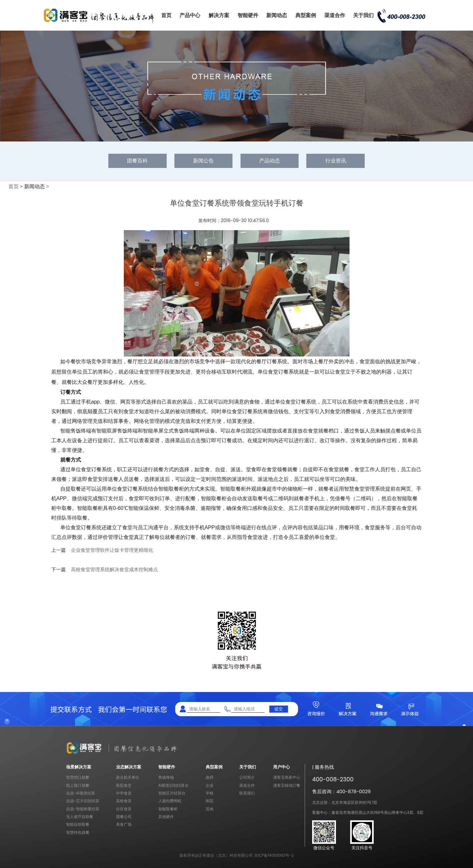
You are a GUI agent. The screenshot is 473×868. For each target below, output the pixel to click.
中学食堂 (124, 793)
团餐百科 (137, 161)
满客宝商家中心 (287, 777)
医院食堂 (124, 785)
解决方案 (219, 15)
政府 (210, 777)
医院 (210, 801)
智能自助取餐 (78, 824)
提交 (279, 709)
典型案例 (306, 15)
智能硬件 (248, 15)
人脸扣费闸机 (170, 801)
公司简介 (247, 777)
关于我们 (363, 15)
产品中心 (190, 15)
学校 (210, 793)
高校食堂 (124, 801)
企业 (210, 785)
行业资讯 (336, 161)
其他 (210, 809)
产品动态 (270, 161)
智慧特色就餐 (78, 833)
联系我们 (247, 793)
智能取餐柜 (168, 809)
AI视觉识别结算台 (174, 785)
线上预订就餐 (78, 785)
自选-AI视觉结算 (80, 793)
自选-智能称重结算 (83, 809)
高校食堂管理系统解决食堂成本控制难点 (114, 570)
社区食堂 (124, 809)
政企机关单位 (128, 777)
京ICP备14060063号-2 (274, 855)
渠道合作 (335, 15)
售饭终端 (166, 777)
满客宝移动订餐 (287, 785)
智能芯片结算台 (172, 793)
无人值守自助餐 (80, 817)
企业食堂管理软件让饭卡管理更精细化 (112, 550)
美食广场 (124, 824)
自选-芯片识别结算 (83, 801)
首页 (166, 15)
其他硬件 (166, 817)
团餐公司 (124, 817)
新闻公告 (203, 161)
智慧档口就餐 (78, 777)
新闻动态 (277, 15)
